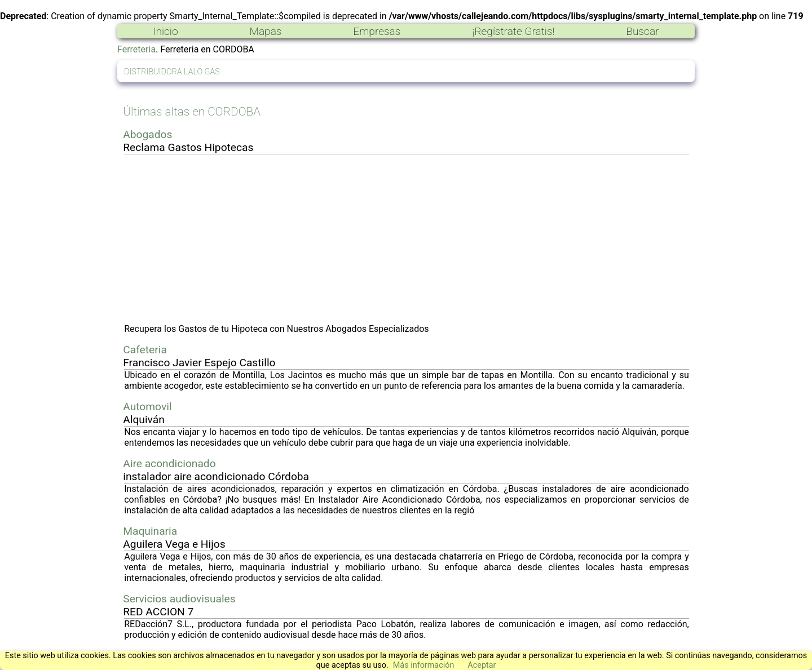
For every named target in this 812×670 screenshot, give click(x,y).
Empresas (377, 31)
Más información (424, 665)
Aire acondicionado (169, 463)
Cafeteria (145, 350)
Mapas (265, 31)
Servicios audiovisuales (179, 599)
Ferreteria (136, 49)
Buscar (642, 31)
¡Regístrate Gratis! (513, 31)
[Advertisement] (407, 239)
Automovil (147, 407)
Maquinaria (150, 531)
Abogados (147, 134)
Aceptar (482, 665)
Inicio (165, 31)
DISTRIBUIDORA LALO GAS (172, 72)
